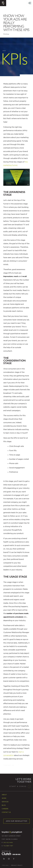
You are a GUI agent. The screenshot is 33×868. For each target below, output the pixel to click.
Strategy (6, 34)
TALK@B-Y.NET (8, 846)
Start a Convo (18, 786)
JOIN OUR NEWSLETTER (16, 821)
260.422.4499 (8, 843)
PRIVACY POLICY (17, 865)
